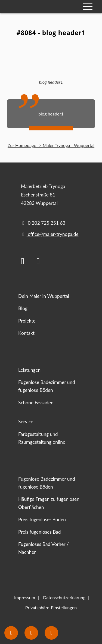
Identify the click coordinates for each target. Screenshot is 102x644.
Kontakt (26, 333)
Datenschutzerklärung (64, 597)
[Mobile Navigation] (88, 6)
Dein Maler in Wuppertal (44, 296)
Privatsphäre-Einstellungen (51, 607)
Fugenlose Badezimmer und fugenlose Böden (47, 386)
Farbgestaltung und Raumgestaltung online (42, 438)
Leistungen (29, 370)
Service (26, 422)
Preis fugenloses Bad (39, 532)
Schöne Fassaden (36, 403)
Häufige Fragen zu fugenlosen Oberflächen (49, 503)
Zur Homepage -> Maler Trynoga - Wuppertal (51, 145)
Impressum (25, 597)
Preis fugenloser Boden (42, 519)
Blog (23, 308)
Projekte (27, 321)
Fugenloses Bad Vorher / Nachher (43, 548)
